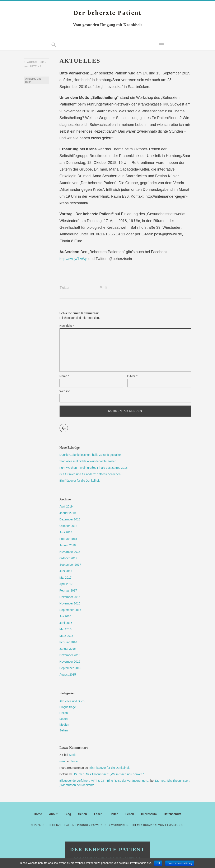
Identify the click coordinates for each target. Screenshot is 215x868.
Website (65, 391)
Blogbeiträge (68, 707)
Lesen (98, 814)
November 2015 (70, 662)
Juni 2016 (66, 623)
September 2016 (70, 610)
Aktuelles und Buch (33, 81)
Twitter (65, 287)
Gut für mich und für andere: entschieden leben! (91, 474)
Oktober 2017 (68, 558)
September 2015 (70, 668)
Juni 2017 (66, 571)
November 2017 (70, 552)
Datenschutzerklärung (180, 863)
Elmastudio (174, 825)
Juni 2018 (66, 532)
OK (158, 863)
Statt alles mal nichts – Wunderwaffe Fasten (88, 461)
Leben (64, 719)
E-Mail (132, 376)
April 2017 (66, 584)
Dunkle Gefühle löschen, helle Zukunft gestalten (91, 455)
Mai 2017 (66, 578)
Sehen (64, 730)
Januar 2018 (68, 545)
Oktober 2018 (68, 526)
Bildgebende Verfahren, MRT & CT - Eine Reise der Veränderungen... (105, 781)
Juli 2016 (65, 616)
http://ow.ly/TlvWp (74, 259)
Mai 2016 (66, 629)
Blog (68, 814)
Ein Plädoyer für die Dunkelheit (80, 481)
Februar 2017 (68, 590)
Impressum (149, 814)
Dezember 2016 (70, 597)
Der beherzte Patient (108, 13)
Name (64, 376)
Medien (64, 725)
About (53, 814)
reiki (62, 761)
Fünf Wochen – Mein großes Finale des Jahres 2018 (94, 468)
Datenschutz (172, 814)
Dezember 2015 (70, 655)
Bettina (36, 67)
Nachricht (67, 325)
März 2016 (66, 636)
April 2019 (66, 506)
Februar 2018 (68, 539)
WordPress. (121, 825)
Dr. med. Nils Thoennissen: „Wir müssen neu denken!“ (109, 774)
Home (38, 814)
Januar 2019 (68, 513)
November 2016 (70, 603)
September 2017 (70, 565)
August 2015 (68, 675)
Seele (73, 755)
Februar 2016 (68, 642)
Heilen (64, 713)
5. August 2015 (35, 62)
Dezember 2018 (70, 519)
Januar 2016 (68, 649)
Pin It (103, 287)
